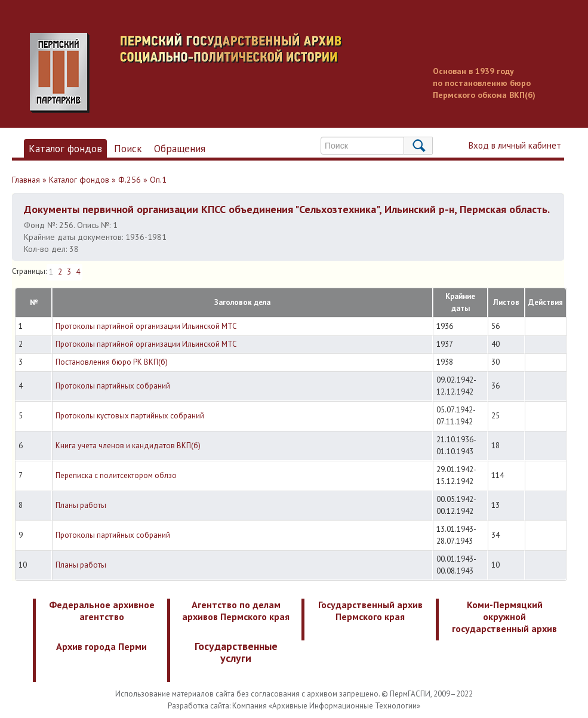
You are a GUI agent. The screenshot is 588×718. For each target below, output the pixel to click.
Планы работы (81, 505)
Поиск (128, 149)
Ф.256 (130, 180)
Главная (26, 180)
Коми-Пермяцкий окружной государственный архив (504, 617)
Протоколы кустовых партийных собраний (130, 416)
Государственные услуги (236, 652)
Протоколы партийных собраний (113, 386)
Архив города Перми (101, 646)
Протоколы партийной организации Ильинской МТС (146, 326)
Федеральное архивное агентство (102, 611)
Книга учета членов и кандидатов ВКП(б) (128, 446)
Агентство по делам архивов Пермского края (236, 611)
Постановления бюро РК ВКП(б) (112, 362)
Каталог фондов (65, 149)
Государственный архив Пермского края (370, 611)
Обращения (180, 149)
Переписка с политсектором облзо (116, 475)
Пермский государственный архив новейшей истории (254, 73)
